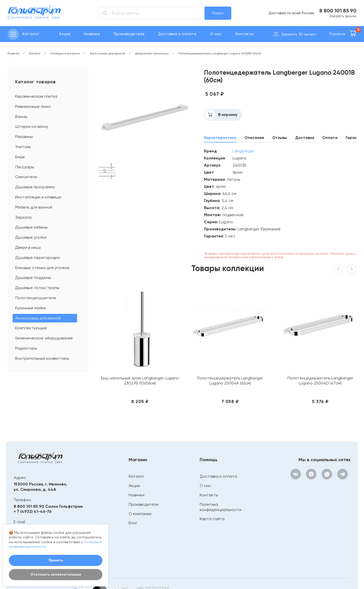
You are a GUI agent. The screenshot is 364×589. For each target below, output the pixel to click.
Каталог (135, 453)
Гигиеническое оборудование (44, 338)
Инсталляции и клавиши (38, 197)
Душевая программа (35, 187)
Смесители (26, 177)
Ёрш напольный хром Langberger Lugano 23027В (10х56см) (128, 360)
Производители (129, 34)
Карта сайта (211, 495)
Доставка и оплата (177, 34)
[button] (351, 270)
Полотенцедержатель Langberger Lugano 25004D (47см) (261, 360)
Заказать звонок (343, 16)
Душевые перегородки (37, 258)
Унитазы (23, 147)
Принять (56, 560)
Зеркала (23, 217)
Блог (132, 499)
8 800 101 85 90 (338, 11)
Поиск (218, 13)
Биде (20, 157)
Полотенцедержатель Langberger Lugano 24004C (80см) (327, 360)
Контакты (245, 34)
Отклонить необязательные (56, 574)
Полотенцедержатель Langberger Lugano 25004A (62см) (194, 360)
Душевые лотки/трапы (37, 288)
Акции (65, 34)
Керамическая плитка (36, 96)
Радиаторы (26, 348)
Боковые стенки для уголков (42, 268)
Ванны (21, 117)
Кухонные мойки (31, 308)
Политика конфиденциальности (220, 483)
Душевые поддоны (33, 278)
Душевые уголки (31, 237)
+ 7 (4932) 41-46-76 (33, 488)
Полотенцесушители (36, 298)
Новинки (92, 34)
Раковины (24, 137)
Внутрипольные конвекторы (42, 358)
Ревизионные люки (33, 106)
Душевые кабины (31, 227)
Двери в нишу (28, 247)
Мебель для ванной (34, 207)
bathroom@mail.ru (32, 505)
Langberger (243, 151)
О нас (216, 34)
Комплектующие (31, 328)
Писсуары (25, 167)
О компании (139, 490)
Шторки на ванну (32, 126)
